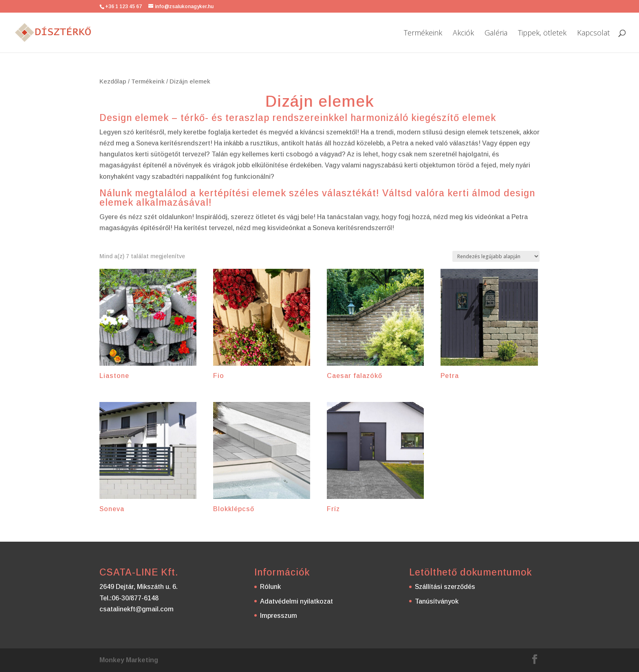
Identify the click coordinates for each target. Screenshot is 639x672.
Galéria (496, 34)
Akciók (463, 34)
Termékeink (423, 34)
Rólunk (270, 587)
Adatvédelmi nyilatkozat (296, 601)
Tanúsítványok (437, 601)
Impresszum (279, 616)
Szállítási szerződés (445, 587)
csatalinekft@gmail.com (137, 609)
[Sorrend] (496, 256)
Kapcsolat (593, 34)
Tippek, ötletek (542, 34)
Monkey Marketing (129, 660)
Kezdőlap (113, 81)
